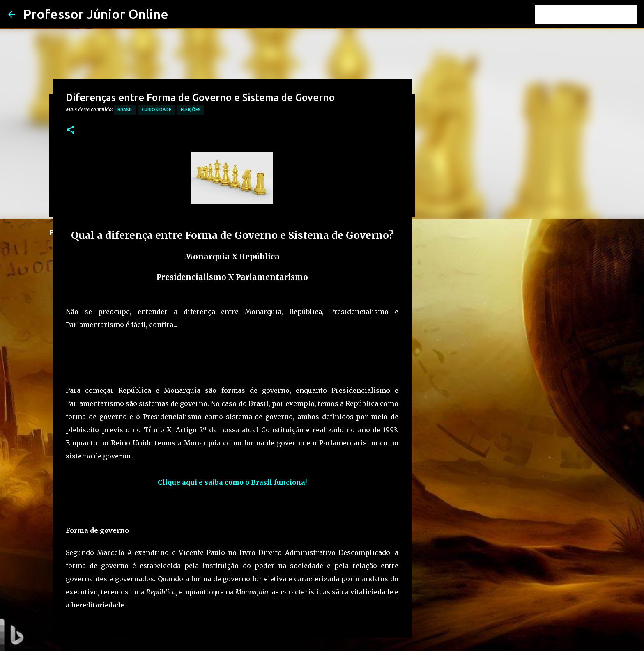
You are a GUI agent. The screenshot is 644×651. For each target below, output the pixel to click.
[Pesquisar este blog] (594, 14)
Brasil (125, 110)
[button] (71, 130)
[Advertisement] (215, 363)
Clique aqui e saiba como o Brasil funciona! (232, 482)
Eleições (191, 110)
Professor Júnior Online (96, 14)
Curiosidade (156, 110)
